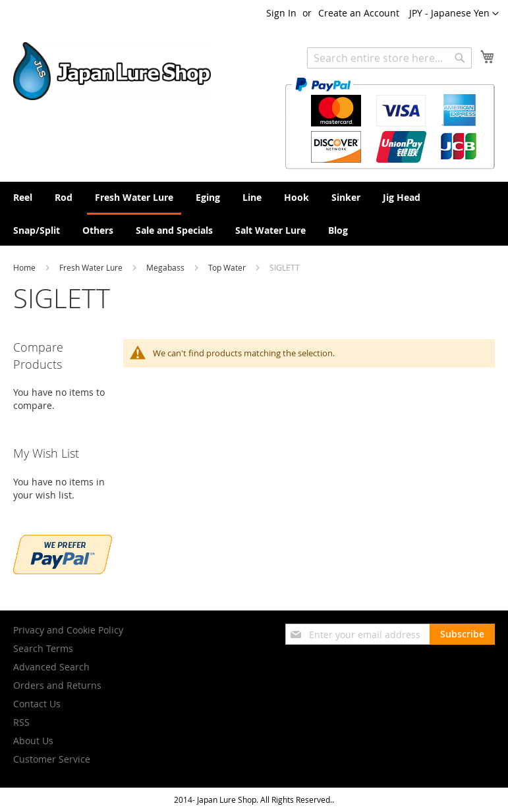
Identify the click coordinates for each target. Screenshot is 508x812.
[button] (454, 14)
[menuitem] (23, 197)
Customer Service (52, 759)
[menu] (254, 214)
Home (25, 267)
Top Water (228, 267)
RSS (21, 722)
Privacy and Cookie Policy (68, 630)
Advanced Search (51, 667)
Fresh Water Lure (92, 267)
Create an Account (359, 13)
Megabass (166, 267)
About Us (33, 741)
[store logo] (112, 71)
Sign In (281, 13)
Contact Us (37, 704)
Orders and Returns (57, 685)
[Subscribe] (462, 634)
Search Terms (43, 648)
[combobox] (389, 58)
